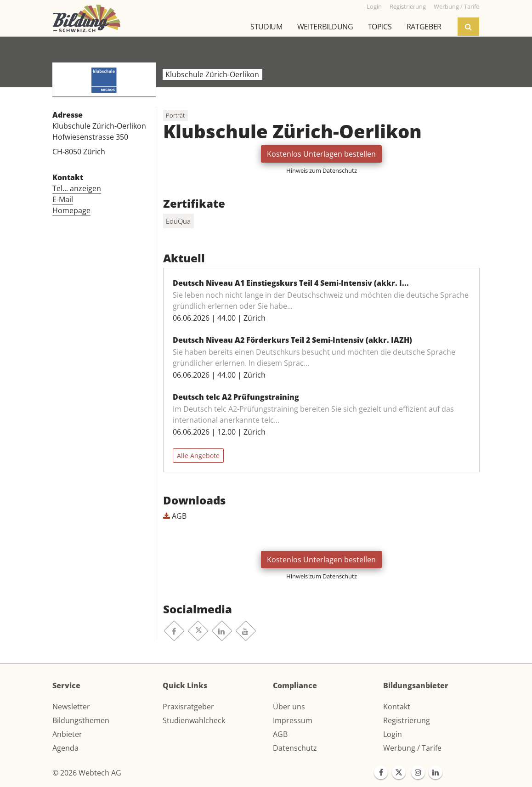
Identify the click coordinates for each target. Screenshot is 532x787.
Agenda (65, 748)
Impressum (293, 720)
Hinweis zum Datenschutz (322, 170)
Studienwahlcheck (194, 720)
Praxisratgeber (188, 707)
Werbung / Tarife (412, 748)
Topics (380, 27)
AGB (175, 516)
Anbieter (67, 734)
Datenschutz (295, 748)
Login (393, 734)
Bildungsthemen (81, 720)
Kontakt (397, 707)
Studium (266, 27)
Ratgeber (424, 27)
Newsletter (71, 707)
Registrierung (407, 720)
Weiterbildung (325, 27)
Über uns (289, 707)
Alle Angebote (198, 456)
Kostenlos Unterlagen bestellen (321, 154)
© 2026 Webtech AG (87, 773)
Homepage (71, 210)
